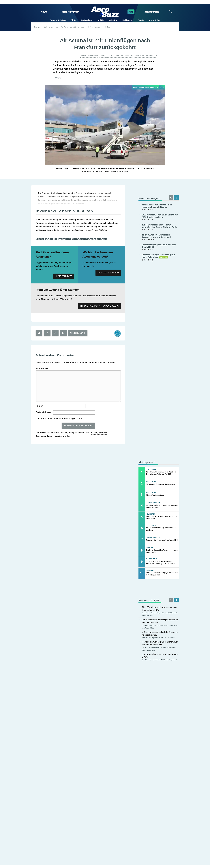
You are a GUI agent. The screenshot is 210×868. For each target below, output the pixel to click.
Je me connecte (64, 276)
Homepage (38, 27)
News (44, 12)
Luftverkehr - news (52, 27)
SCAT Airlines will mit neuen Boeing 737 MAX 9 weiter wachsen (160, 216)
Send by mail (78, 333)
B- (149, 230)
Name (39, 406)
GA (149, 240)
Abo (131, 12)
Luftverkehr (87, 20)
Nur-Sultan (151, 56)
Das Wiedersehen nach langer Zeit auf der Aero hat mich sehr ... (160, 621)
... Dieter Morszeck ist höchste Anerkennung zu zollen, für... (160, 634)
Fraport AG (139, 56)
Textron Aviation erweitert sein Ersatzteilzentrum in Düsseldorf (156, 236)
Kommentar (43, 368)
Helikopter (128, 20)
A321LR (84, 56)
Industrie (113, 20)
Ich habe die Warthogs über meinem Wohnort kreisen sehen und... (160, 643)
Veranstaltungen (70, 12)
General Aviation (58, 20)
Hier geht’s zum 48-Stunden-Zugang (100, 306)
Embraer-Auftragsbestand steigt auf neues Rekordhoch (158, 256)
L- (149, 220)
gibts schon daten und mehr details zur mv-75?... (160, 656)
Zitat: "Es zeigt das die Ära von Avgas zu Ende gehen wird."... (160, 609)
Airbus (102, 56)
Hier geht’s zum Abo (108, 273)
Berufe (141, 20)
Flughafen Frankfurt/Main (120, 56)
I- (149, 210)
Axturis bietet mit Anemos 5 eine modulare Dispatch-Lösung (157, 206)
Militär (101, 20)
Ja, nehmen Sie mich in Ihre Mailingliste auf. (59, 419)
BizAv (74, 20)
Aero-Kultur (155, 20)
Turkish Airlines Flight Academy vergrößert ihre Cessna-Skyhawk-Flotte (160, 226)
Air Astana (93, 56)
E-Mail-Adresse (44, 412)
